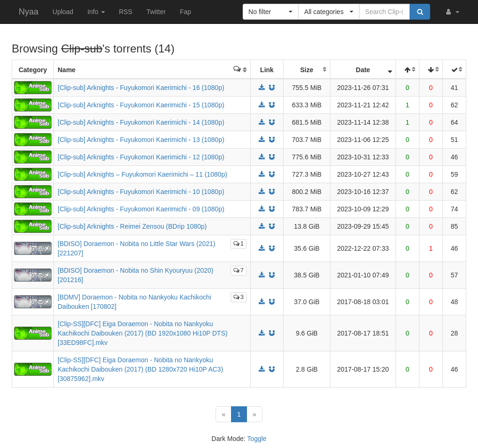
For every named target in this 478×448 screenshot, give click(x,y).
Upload (63, 12)
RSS (126, 12)
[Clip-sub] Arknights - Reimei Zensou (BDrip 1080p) (132, 226)
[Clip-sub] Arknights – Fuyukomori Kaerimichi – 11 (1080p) (142, 174)
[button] (452, 12)
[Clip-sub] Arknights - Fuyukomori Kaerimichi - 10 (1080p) (141, 192)
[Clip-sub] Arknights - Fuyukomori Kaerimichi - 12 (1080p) (141, 157)
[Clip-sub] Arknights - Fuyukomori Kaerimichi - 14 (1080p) (141, 122)
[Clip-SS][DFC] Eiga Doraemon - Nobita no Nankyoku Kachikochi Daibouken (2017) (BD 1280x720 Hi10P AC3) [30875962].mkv (140, 369)
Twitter (156, 12)
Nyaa (29, 12)
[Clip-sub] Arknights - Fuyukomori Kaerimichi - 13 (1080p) (141, 140)
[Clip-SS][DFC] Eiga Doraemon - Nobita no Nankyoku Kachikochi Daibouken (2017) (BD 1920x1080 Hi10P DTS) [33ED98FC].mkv (142, 333)
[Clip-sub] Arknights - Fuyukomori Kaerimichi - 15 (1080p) (141, 105)
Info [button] (96, 12)
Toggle (257, 439)
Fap (186, 12)
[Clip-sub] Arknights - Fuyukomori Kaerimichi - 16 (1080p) (141, 88)
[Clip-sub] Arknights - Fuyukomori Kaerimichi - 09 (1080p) (141, 209)
